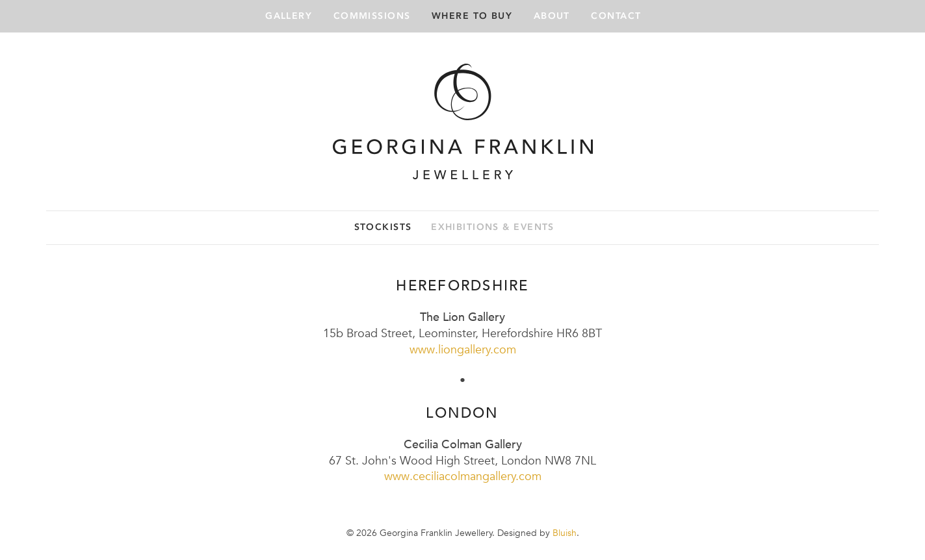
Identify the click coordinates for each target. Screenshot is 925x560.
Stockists (383, 227)
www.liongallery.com (463, 349)
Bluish (565, 533)
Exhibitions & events (493, 227)
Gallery (289, 16)
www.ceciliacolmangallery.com (463, 476)
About (552, 16)
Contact (616, 16)
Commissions (372, 16)
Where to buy (472, 16)
